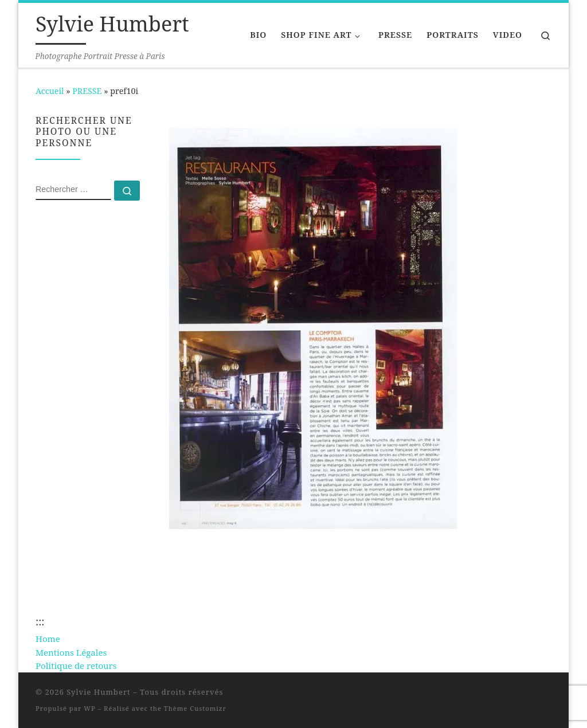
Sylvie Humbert (99, 692)
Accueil (50, 91)
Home (48, 639)
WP (89, 708)
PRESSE (87, 91)
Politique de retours (76, 666)
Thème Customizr (195, 708)
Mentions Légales (71, 652)
